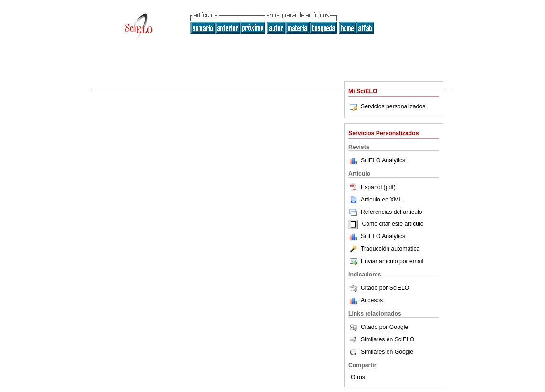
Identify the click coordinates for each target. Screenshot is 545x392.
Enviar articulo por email (386, 261)
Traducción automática (384, 249)
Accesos (372, 300)
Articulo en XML (375, 200)
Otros (358, 377)
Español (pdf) (372, 187)
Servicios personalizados (387, 106)
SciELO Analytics (383, 160)
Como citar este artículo (393, 224)
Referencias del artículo (385, 212)
